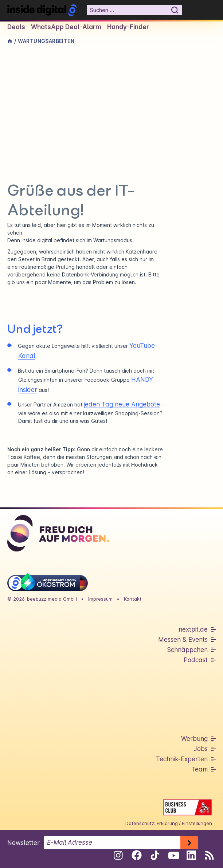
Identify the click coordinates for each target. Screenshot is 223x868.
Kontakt (133, 599)
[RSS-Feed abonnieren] (209, 855)
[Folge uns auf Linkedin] (191, 855)
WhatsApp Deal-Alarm (66, 27)
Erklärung (167, 823)
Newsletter (24, 843)
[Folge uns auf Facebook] (136, 855)
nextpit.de (193, 629)
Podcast (196, 660)
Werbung (194, 739)
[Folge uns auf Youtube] (173, 855)
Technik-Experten (182, 759)
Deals (16, 27)
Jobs (201, 749)
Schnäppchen (187, 650)
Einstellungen (197, 823)
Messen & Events (183, 640)
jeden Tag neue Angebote (122, 404)
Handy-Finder (128, 27)
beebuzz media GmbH (52, 599)
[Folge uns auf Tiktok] (155, 857)
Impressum (100, 599)
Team (199, 769)
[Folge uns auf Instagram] (118, 855)
